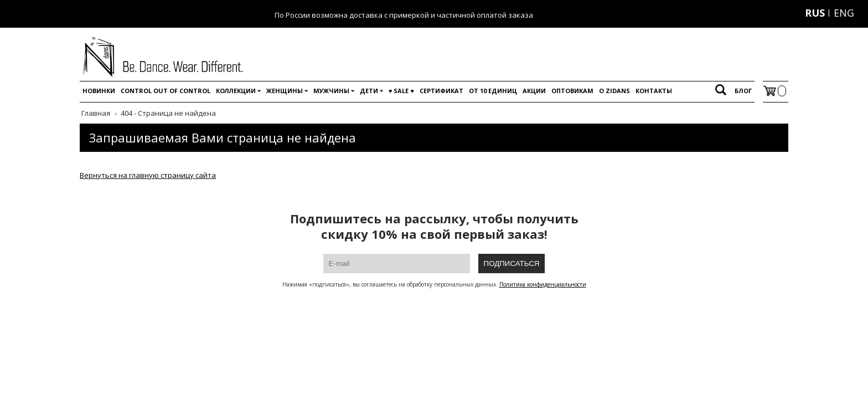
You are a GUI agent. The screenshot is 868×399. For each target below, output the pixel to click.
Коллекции (236, 91)
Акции (534, 91)
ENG (844, 13)
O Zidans (614, 91)
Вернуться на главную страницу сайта (148, 175)
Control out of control (166, 91)
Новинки (99, 91)
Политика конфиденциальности (543, 284)
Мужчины (331, 91)
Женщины (285, 91)
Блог (743, 91)
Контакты (654, 91)
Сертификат (441, 91)
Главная (96, 113)
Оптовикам (572, 91)
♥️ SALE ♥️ (401, 91)
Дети (369, 91)
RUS (815, 13)
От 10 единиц (493, 91)
